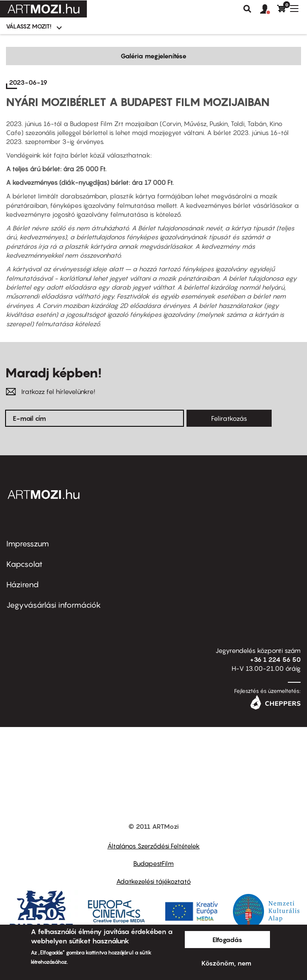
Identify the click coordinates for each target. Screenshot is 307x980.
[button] (269, 9)
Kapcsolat (24, 564)
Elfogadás (227, 940)
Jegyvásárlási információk (54, 605)
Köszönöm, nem (226, 963)
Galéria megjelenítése (153, 56)
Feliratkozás (229, 418)
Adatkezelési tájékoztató (153, 881)
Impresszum (28, 544)
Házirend (23, 585)
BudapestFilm (153, 863)
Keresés (247, 9)
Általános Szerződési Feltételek (153, 846)
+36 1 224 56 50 (275, 659)
